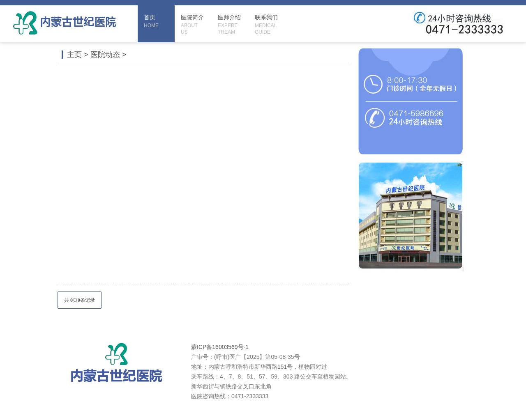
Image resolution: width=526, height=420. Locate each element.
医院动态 (105, 55)
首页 (159, 21)
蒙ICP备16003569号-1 (220, 347)
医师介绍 (233, 25)
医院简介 (196, 25)
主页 (74, 55)
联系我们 (270, 25)
